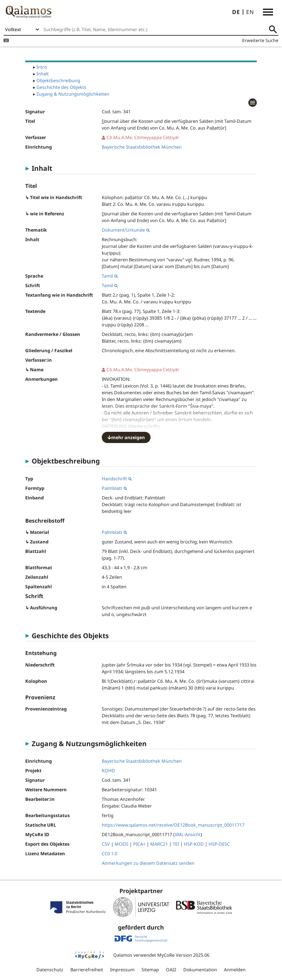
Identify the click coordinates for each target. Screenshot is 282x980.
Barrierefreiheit (87, 970)
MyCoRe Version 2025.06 (183, 955)
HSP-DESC (219, 844)
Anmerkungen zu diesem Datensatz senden (148, 863)
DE (236, 12)
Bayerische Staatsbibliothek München (142, 147)
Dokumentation (200, 970)
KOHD (108, 771)
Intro (42, 67)
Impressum (122, 970)
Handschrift (117, 479)
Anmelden (235, 970)
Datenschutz (50, 970)
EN (250, 12)
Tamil (110, 276)
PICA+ (139, 844)
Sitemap (150, 970)
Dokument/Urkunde (126, 230)
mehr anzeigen (126, 437)
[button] (268, 12)
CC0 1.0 (109, 854)
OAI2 (171, 970)
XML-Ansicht (188, 834)
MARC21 (159, 844)
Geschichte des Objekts (61, 87)
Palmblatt (114, 488)
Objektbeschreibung (58, 80)
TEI (176, 844)
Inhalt (43, 74)
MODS (122, 844)
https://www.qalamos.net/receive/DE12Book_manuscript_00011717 (173, 825)
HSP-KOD (194, 844)
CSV (106, 844)
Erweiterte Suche (260, 40)
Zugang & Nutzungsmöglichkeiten (73, 94)
